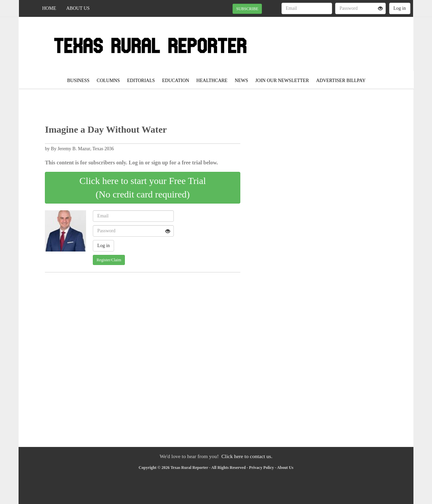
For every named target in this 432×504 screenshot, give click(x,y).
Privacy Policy (262, 468)
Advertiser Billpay (341, 81)
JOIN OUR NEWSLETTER (282, 81)
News (241, 81)
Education (175, 81)
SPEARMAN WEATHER (352, 41)
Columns (108, 81)
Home (49, 8)
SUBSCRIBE (247, 9)
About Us (78, 8)
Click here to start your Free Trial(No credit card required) (143, 188)
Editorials (141, 81)
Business (78, 81)
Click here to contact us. (247, 456)
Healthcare (212, 81)
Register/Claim (109, 260)
